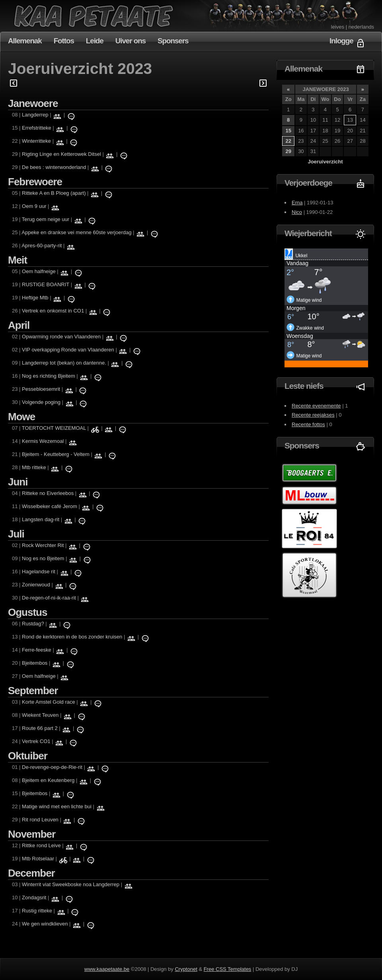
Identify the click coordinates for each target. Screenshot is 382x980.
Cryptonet (186, 969)
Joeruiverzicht (325, 162)
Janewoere (33, 103)
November (32, 834)
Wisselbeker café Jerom (50, 506)
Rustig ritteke (37, 911)
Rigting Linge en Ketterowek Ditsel (61, 154)
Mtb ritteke (34, 467)
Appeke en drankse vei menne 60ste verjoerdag (76, 232)
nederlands (361, 27)
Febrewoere (35, 182)
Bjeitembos (35, 663)
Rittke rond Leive (41, 845)
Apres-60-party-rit (42, 245)
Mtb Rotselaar (39, 859)
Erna (297, 203)
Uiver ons (131, 41)
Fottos (64, 41)
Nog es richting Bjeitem (49, 376)
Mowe (21, 417)
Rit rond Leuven (40, 820)
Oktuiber (28, 756)
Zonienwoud (36, 585)
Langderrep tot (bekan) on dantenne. (64, 363)
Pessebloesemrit (41, 389)
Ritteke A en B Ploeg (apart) (54, 193)
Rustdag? (33, 624)
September (33, 691)
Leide (95, 41)
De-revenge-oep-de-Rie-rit (52, 767)
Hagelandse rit (39, 572)
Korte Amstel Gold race (49, 702)
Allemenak (25, 41)
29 (288, 151)
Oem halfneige (39, 271)
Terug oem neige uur (46, 219)
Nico (297, 212)
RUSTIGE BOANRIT (46, 284)
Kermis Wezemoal (43, 441)
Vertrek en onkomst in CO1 (53, 311)
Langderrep (36, 115)
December (31, 873)
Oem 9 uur (34, 206)
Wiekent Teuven (41, 715)
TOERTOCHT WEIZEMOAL (54, 428)
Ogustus (27, 612)
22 (288, 141)
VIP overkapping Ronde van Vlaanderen (68, 350)
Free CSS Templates (228, 969)
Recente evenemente (316, 406)
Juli (16, 534)
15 (288, 131)
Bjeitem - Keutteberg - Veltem (56, 454)
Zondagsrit (34, 898)
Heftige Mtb (35, 298)
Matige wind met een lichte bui (57, 806)
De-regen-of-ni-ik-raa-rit (49, 598)
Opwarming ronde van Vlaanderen (61, 337)
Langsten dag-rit (41, 519)
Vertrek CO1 (36, 741)
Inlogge (341, 41)
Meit (18, 260)
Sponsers (173, 41)
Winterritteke (36, 141)
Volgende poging (42, 402)
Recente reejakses (313, 415)
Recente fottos (308, 424)
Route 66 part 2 (40, 728)
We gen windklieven (45, 924)
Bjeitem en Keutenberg (48, 780)
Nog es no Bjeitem (43, 558)
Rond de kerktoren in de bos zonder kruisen (72, 637)
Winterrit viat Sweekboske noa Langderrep (71, 884)
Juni (18, 482)
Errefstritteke (37, 128)
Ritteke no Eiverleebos (48, 493)
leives (338, 27)
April (19, 325)
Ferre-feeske (37, 650)
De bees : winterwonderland (54, 167)
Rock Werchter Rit (43, 545)
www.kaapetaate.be (107, 969)
